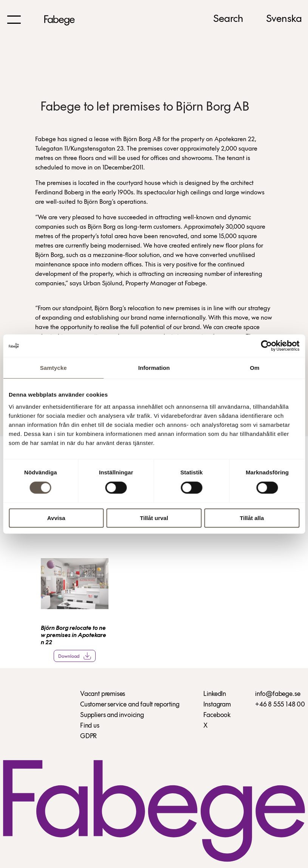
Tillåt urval (154, 518)
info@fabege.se (278, 694)
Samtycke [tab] (53, 368)
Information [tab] (154, 368)
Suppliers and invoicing (112, 715)
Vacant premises (103, 694)
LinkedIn (215, 694)
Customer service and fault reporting (130, 705)
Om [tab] (255, 368)
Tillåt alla (252, 518)
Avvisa (56, 518)
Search (228, 19)
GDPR (88, 736)
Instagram (217, 705)
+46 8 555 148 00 (280, 705)
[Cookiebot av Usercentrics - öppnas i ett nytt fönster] (266, 346)
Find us (90, 726)
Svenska (284, 19)
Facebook (217, 715)
